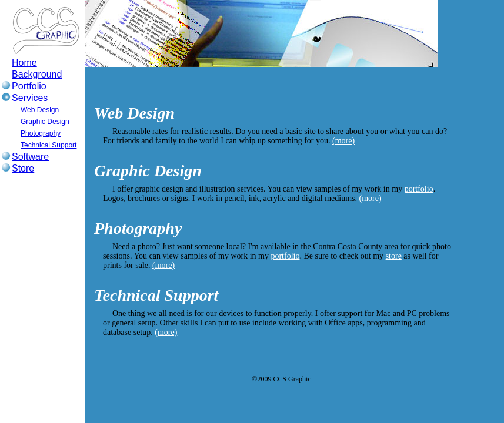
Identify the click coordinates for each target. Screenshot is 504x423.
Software (30, 157)
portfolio (419, 189)
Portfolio (29, 86)
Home (24, 63)
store (394, 256)
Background (37, 74)
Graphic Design (45, 122)
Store (23, 168)
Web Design (40, 110)
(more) (343, 141)
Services (30, 98)
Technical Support (49, 145)
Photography (41, 133)
